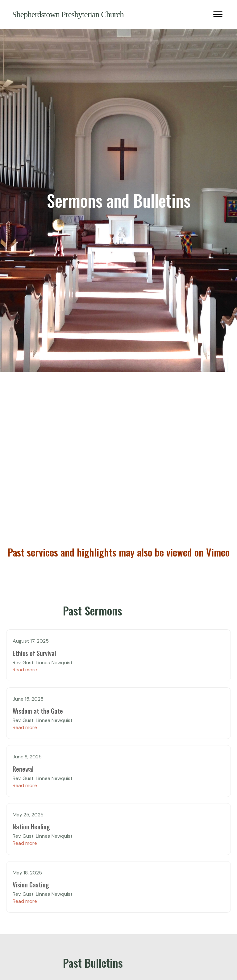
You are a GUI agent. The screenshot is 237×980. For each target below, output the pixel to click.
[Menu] (218, 15)
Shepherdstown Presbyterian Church (68, 15)
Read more (25, 670)
